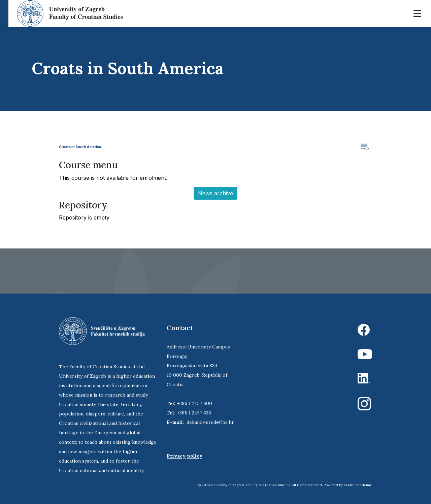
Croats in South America (80, 147)
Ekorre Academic (358, 485)
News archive (215, 193)
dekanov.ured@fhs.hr (210, 422)
